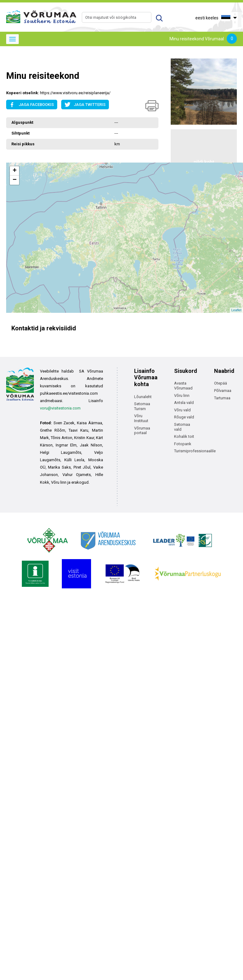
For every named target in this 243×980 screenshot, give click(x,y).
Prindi (152, 106)
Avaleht (13, 61)
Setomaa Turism (142, 406)
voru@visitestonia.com (60, 408)
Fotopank (183, 444)
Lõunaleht (143, 397)
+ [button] (15, 171)
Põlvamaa (223, 391)
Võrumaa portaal (142, 431)
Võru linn (182, 395)
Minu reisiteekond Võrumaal (203, 39)
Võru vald (182, 410)
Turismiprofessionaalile (195, 451)
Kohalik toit (184, 436)
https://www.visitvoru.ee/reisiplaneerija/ (75, 93)
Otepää (221, 383)
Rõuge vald (184, 417)
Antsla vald (184, 403)
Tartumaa (222, 398)
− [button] (15, 180)
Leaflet (236, 310)
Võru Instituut (141, 418)
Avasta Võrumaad (183, 386)
